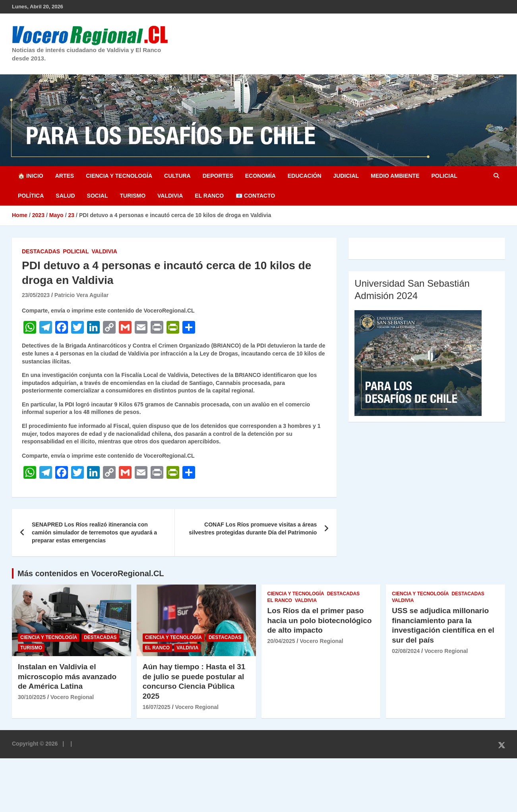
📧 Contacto (255, 196)
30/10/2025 (32, 697)
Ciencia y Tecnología (119, 176)
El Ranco (209, 196)
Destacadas (41, 251)
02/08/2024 (406, 651)
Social (98, 196)
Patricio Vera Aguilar (81, 295)
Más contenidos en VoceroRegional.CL (91, 573)
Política (31, 196)
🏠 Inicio (31, 176)
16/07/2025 (157, 707)
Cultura (177, 176)
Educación (305, 176)
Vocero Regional (72, 697)
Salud (65, 196)
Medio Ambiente (395, 176)
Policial (444, 176)
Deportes (218, 176)
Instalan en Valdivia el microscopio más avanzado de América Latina (67, 676)
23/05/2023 (36, 295)
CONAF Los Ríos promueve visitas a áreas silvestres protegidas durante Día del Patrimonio (253, 528)
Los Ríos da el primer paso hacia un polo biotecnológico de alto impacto (320, 620)
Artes (65, 176)
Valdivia (170, 196)
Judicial (346, 176)
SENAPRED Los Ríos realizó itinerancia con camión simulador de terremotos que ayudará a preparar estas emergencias (94, 532)
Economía (260, 176)
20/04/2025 (281, 641)
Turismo (133, 196)
